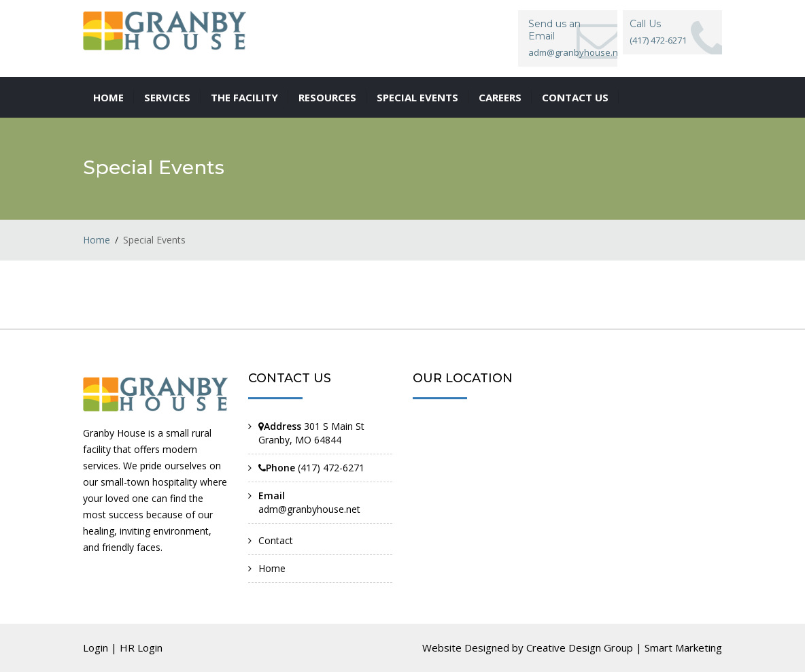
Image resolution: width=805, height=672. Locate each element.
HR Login (141, 648)
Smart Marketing (683, 648)
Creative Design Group (580, 648)
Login (96, 648)
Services (167, 97)
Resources (327, 97)
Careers (500, 97)
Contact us (575, 97)
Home (108, 97)
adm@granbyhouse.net (309, 509)
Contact (276, 540)
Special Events (417, 97)
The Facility (244, 97)
